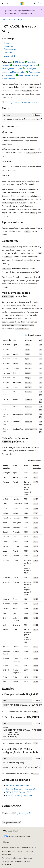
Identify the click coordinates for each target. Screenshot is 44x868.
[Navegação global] (2, 3)
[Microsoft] (22, 3)
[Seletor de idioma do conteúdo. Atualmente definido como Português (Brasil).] (11, 831)
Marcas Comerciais (22, 861)
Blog (19, 851)
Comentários (8, 52)
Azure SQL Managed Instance (25, 65)
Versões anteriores (8, 851)
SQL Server (18, 19)
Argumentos (8, 46)
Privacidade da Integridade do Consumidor (17, 858)
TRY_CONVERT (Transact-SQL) (19, 792)
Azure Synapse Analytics (12, 69)
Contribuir (29, 851)
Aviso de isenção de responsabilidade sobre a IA (19, 848)
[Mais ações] (40, 19)
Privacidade (6, 854)
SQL (10, 19)
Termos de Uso (7, 861)
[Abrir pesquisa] (34, 3)
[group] (22, 119)
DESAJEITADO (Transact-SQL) (18, 785)
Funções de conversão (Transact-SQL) (22, 789)
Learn (4, 19)
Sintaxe (6, 43)
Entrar (40, 3)
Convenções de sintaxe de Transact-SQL (21, 102)
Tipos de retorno (10, 49)
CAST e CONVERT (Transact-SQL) (20, 795)
